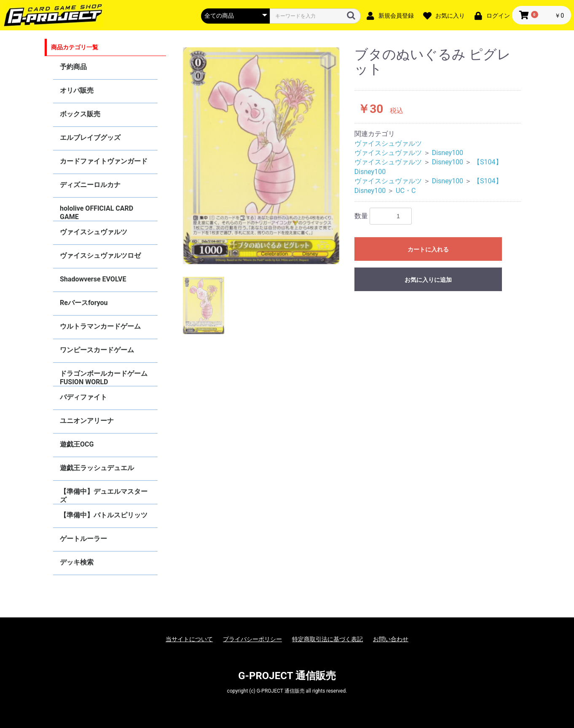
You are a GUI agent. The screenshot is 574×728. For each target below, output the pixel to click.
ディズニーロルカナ (90, 185)
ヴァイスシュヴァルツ (94, 232)
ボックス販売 (80, 114)
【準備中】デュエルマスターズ (104, 496)
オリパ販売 (77, 90)
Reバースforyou (84, 303)
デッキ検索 (77, 562)
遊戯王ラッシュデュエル (97, 468)
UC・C (406, 191)
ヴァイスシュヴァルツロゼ (100, 256)
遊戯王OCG (77, 444)
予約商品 (73, 67)
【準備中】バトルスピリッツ (104, 515)
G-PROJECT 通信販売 (287, 676)
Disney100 (448, 153)
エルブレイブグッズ (90, 138)
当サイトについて (189, 639)
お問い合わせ (391, 639)
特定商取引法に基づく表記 (327, 639)
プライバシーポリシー (252, 639)
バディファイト (83, 397)
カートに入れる (428, 249)
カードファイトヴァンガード (104, 161)
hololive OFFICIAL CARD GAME (97, 213)
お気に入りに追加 (428, 280)
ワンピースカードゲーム (97, 350)
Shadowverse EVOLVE (93, 279)
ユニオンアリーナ (87, 421)
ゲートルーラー (83, 539)
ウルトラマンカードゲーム (100, 326)
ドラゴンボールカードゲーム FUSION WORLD (104, 378)
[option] (261, 156)
